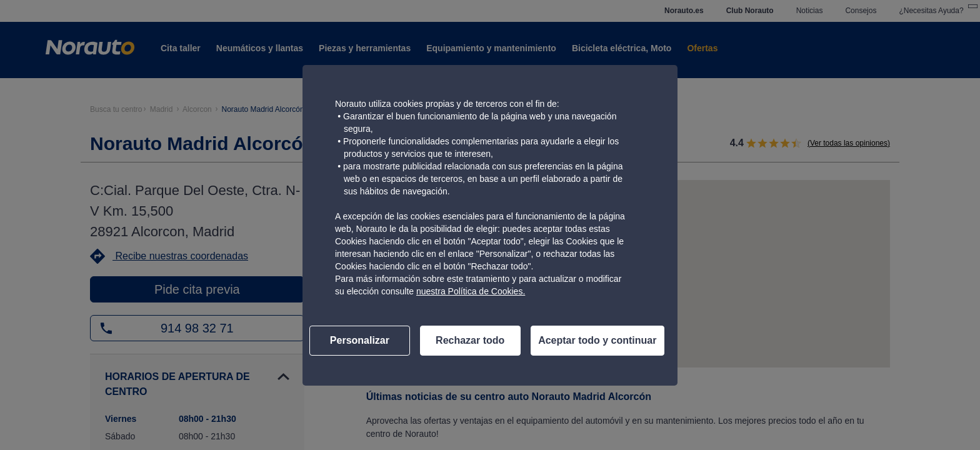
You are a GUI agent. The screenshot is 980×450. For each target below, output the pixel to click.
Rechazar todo (470, 340)
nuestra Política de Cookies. (471, 291)
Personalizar (360, 340)
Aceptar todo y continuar (597, 340)
